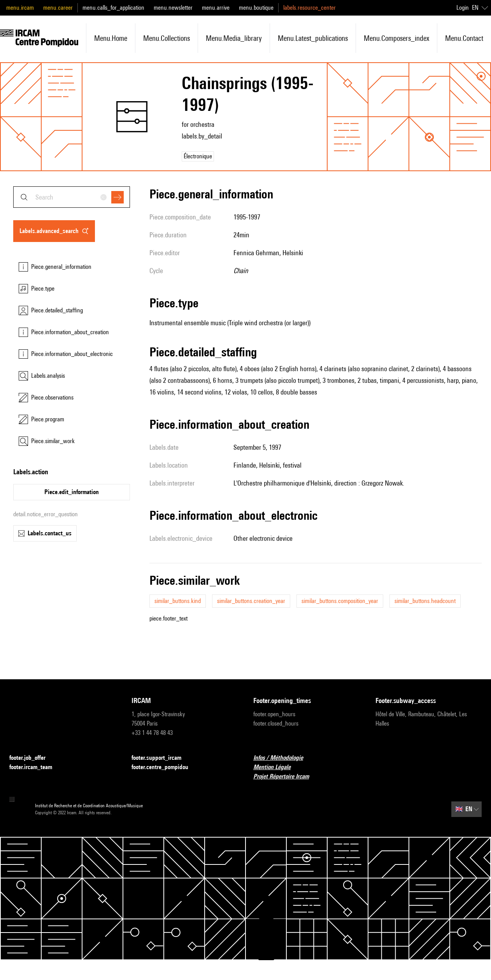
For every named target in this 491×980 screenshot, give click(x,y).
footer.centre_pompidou (165, 767)
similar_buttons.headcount (425, 601)
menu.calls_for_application (113, 8)
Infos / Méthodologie (283, 758)
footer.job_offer (32, 758)
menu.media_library (234, 38)
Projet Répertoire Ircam (286, 777)
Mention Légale (277, 767)
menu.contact (464, 38)
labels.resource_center (310, 8)
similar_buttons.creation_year (251, 601)
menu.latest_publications (313, 38)
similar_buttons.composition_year (340, 601)
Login (463, 8)
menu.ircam (20, 8)
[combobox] (72, 197)
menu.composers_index (396, 38)
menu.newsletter (173, 8)
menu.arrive (216, 8)
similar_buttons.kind (178, 601)
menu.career (58, 8)
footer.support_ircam (161, 758)
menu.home (111, 38)
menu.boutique (256, 8)
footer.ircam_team (35, 767)
